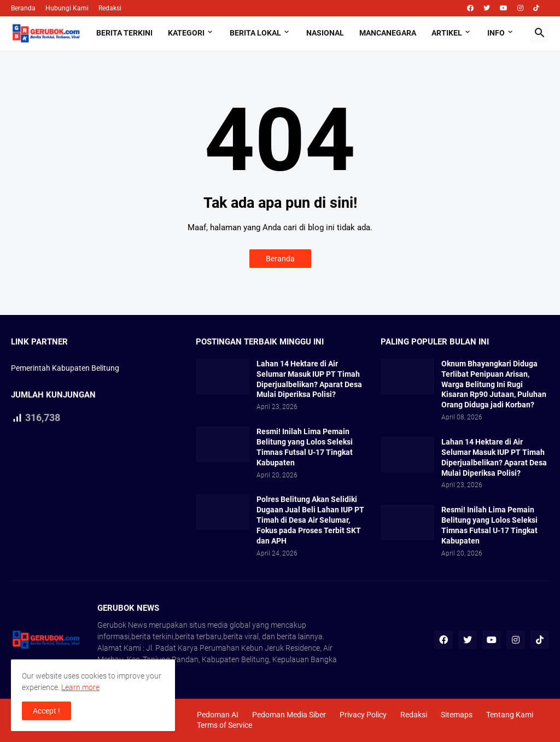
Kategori (186, 33)
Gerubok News (122, 625)
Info (496, 33)
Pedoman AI (218, 715)
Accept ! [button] (46, 711)
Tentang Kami (510, 715)
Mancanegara (388, 33)
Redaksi (110, 8)
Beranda (23, 8)
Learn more (80, 687)
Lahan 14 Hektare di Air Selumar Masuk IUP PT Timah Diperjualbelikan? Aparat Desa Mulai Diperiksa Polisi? (309, 379)
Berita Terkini (124, 33)
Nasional (325, 33)
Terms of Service (224, 725)
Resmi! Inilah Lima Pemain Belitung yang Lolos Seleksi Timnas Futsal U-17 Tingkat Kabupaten (305, 447)
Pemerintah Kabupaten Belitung (65, 368)
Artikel (447, 33)
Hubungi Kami (67, 8)
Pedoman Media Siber (289, 715)
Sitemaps (457, 715)
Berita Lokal (255, 33)
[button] (540, 33)
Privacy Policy (363, 715)
